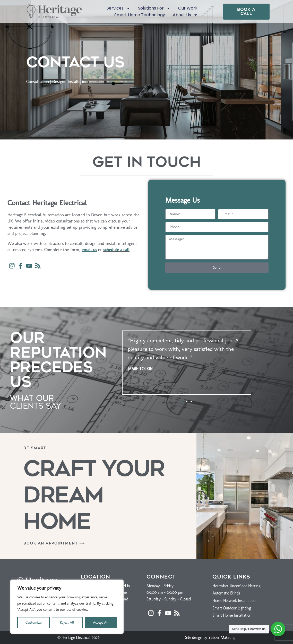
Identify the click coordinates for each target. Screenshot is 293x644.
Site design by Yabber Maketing (210, 637)
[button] (182, 401)
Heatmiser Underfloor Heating (236, 586)
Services (118, 8)
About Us (185, 15)
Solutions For (154, 8)
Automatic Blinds (226, 593)
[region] (67, 607)
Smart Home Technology (140, 15)
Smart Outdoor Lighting (232, 608)
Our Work (188, 8)
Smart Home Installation (232, 615)
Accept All (101, 622)
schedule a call (116, 250)
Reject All (67, 622)
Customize (33, 622)
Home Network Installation (234, 601)
